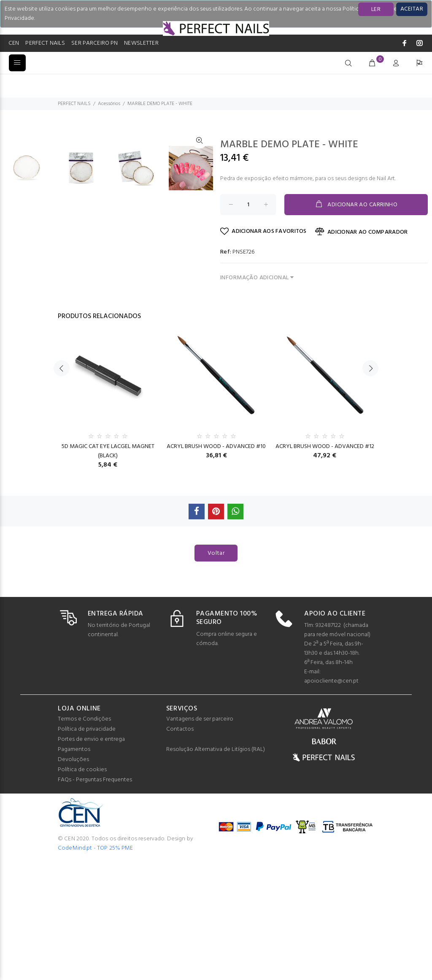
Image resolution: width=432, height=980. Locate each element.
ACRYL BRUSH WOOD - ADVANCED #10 (216, 566)
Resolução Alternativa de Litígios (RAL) (216, 869)
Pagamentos (74, 869)
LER (376, 9)
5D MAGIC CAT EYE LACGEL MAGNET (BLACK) (108, 571)
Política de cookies (82, 890)
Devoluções (73, 879)
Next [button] (370, 488)
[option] (32, 366)
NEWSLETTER (141, 43)
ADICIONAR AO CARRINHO (356, 205)
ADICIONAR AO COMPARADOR (362, 232)
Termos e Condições (84, 839)
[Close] (412, 9)
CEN (14, 43)
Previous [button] (62, 488)
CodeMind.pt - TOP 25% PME (96, 968)
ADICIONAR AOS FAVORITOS (263, 231)
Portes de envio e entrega (91, 859)
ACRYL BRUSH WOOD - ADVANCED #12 (325, 566)
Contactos (180, 849)
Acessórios (109, 104)
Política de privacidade (87, 849)
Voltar (216, 673)
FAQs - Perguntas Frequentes (95, 900)
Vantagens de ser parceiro (200, 839)
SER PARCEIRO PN (94, 43)
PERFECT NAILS (45, 43)
